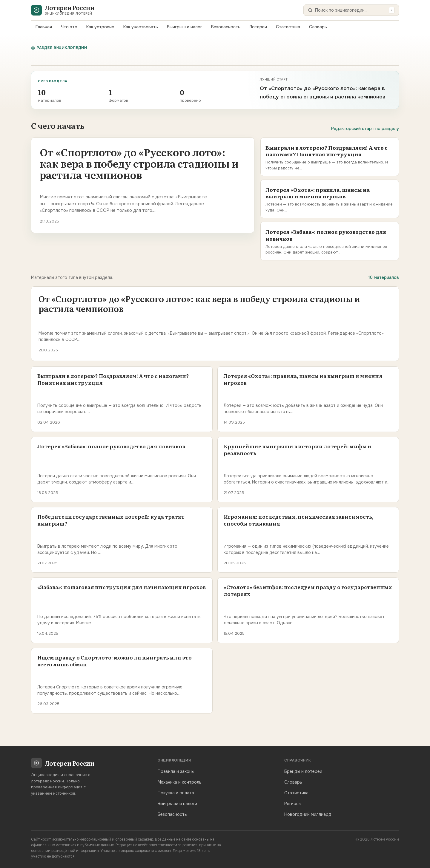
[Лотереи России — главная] (63, 10)
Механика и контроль (180, 782)
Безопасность (226, 27)
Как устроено (100, 27)
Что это (69, 27)
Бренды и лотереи (303, 771)
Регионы (293, 804)
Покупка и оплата (176, 793)
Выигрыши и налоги (177, 804)
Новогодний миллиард (308, 814)
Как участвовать (141, 27)
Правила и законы (176, 771)
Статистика (288, 27)
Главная (44, 27)
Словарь (318, 27)
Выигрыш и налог (185, 27)
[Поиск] (351, 10)
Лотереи (258, 27)
